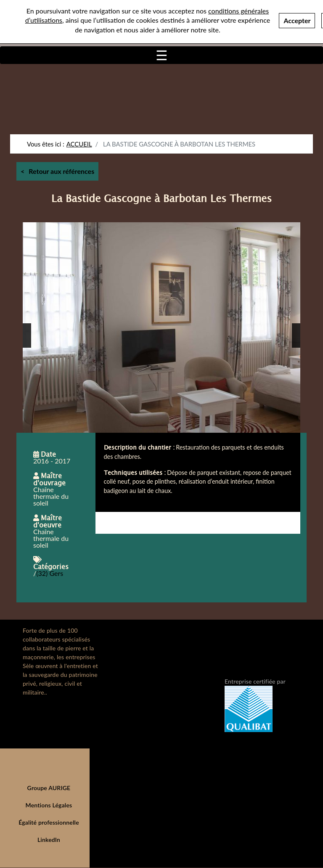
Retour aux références (61, 171)
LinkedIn (49, 840)
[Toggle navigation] (161, 55)
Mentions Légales (49, 805)
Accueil (79, 144)
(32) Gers (50, 573)
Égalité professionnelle (49, 822)
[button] (27, 335)
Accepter (297, 20)
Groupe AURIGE (49, 788)
